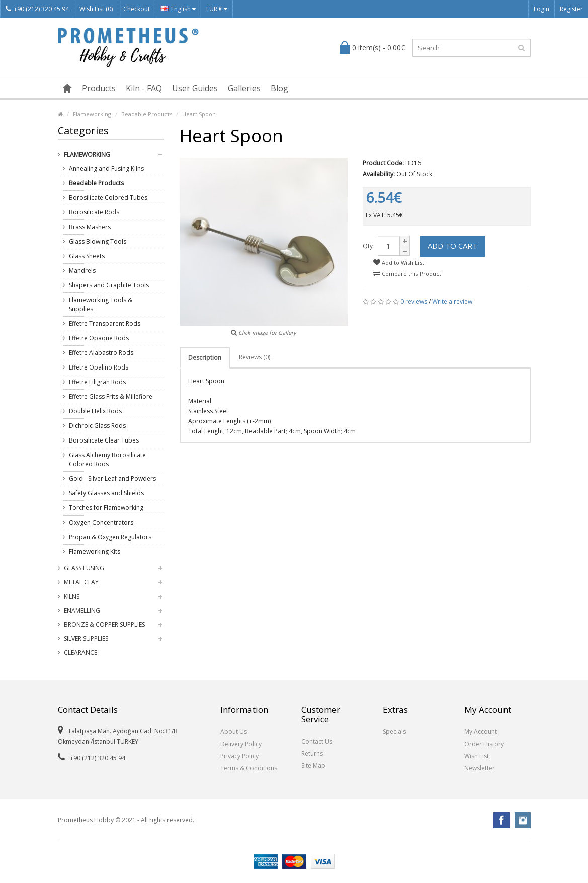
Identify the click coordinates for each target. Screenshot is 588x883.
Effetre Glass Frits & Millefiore (111, 396)
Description (205, 358)
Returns (312, 753)
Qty (368, 246)
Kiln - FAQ (144, 88)
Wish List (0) (96, 9)
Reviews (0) (255, 357)
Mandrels (82, 271)
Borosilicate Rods (94, 212)
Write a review (452, 301)
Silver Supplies (86, 639)
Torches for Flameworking (106, 508)
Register (571, 9)
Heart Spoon (199, 114)
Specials (394, 732)
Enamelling (82, 610)
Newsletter (480, 768)
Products (99, 88)
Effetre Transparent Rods (105, 323)
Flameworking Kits (95, 551)
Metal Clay (81, 582)
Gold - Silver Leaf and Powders (112, 479)
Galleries (244, 88)
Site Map (313, 765)
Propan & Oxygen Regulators (110, 537)
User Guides (195, 88)
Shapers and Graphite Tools (109, 285)
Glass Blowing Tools (98, 241)
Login (541, 9)
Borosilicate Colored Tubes (108, 198)
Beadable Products (147, 114)
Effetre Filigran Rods (97, 382)
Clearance (80, 653)
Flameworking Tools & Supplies (101, 304)
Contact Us (317, 741)
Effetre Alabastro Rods (101, 353)
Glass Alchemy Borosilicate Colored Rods (107, 459)
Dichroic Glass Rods (97, 426)
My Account (481, 732)
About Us (234, 732)
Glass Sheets (87, 256)
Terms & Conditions (249, 768)
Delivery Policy (241, 744)
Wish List (477, 756)
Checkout (137, 9)
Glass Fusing (84, 568)
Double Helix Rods (95, 411)
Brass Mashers (90, 227)
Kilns (72, 596)
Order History (484, 744)
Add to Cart (452, 246)
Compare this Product (407, 274)
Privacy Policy (239, 756)
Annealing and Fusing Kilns (106, 168)
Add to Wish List (399, 263)
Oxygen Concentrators (101, 522)
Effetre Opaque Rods (99, 338)
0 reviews (414, 301)
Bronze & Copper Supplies (104, 624)
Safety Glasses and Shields (106, 493)
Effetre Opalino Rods (99, 367)
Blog (279, 88)
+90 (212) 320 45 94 (37, 9)
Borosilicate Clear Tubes (104, 440)
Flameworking (92, 114)
